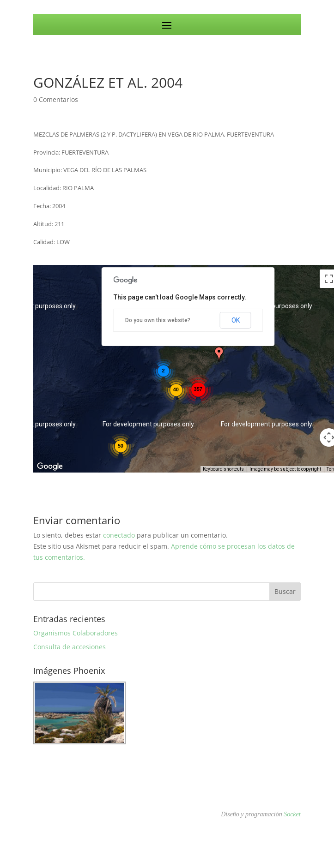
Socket (292, 814)
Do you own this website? (158, 320)
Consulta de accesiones (70, 647)
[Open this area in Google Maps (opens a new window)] (51, 467)
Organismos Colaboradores (76, 633)
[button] (219, 354)
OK (236, 320)
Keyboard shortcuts (223, 469)
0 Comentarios (56, 99)
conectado (119, 535)
